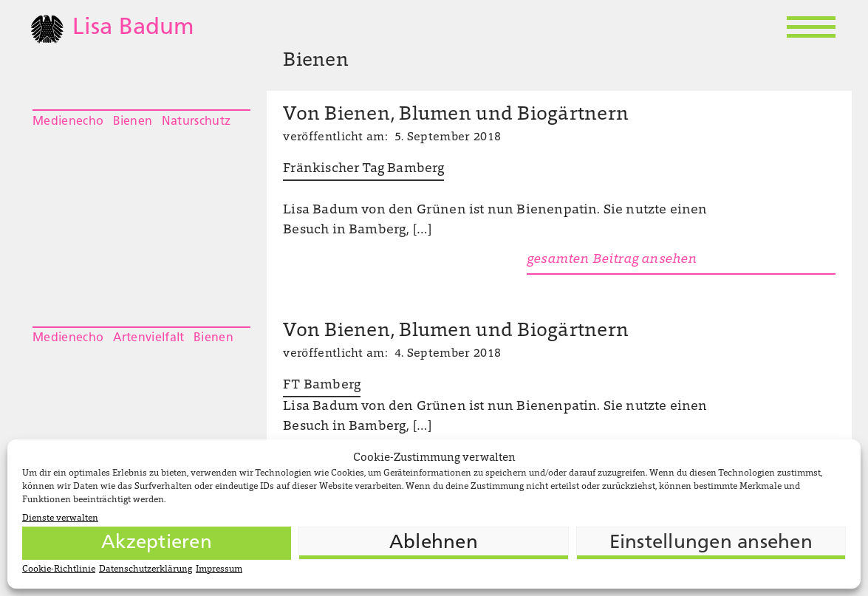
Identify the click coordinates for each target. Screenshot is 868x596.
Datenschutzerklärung (146, 569)
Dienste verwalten (60, 518)
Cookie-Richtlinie (59, 569)
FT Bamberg (322, 386)
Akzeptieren (157, 543)
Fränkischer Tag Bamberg (363, 169)
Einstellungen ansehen (711, 543)
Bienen (133, 122)
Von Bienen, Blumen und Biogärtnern (456, 115)
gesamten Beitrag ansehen (612, 260)
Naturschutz (197, 122)
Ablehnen (434, 543)
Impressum (219, 569)
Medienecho (68, 122)
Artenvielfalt (149, 338)
